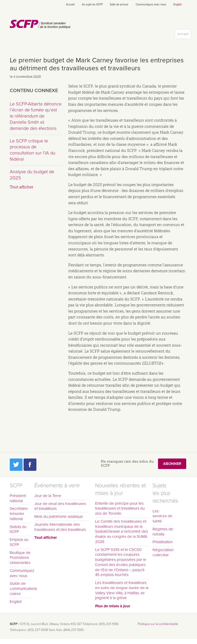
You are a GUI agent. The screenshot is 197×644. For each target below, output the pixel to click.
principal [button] (184, 35)
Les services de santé (162, 516)
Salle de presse (119, 4)
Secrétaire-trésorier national (19, 514)
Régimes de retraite (163, 532)
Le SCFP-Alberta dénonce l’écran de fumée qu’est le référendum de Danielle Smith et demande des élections (36, 116)
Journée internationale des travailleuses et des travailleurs (60, 527)
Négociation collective (163, 552)
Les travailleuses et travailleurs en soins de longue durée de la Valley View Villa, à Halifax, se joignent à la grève (122, 590)
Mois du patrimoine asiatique (59, 516)
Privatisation (163, 542)
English (178, 4)
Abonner (172, 464)
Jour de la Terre (48, 496)
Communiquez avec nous (151, 4)
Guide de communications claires (20, 589)
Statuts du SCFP (18, 529)
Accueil (70, 4)
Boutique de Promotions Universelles (20, 558)
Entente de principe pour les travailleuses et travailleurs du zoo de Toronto (120, 509)
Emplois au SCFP (19, 542)
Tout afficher (22, 187)
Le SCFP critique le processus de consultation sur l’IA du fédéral (33, 150)
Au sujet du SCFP (92, 4)
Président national (18, 498)
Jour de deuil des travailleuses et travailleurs (60, 506)
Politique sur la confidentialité (158, 624)
